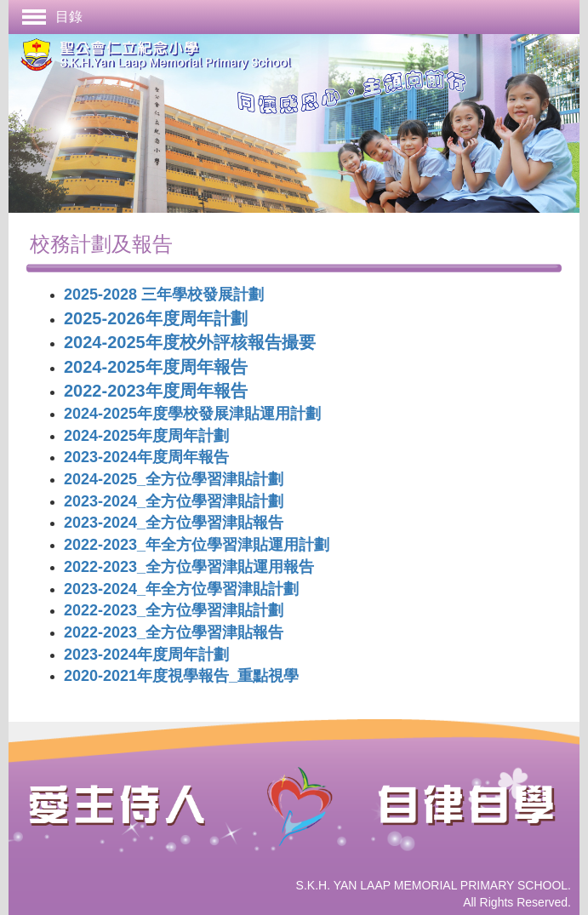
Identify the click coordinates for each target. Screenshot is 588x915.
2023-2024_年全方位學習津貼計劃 (181, 589)
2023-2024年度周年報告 (146, 457)
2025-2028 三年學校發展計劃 (164, 295)
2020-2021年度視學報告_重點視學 (181, 676)
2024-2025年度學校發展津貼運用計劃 (192, 414)
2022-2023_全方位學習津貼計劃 (174, 610)
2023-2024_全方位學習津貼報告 (174, 523)
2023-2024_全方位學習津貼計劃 (174, 501)
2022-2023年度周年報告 (156, 391)
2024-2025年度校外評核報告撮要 (190, 342)
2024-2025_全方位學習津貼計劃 (174, 479)
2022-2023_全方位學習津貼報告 (174, 632)
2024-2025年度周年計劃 (146, 436)
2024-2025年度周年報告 (156, 367)
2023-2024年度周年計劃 (146, 655)
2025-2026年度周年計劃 (156, 318)
